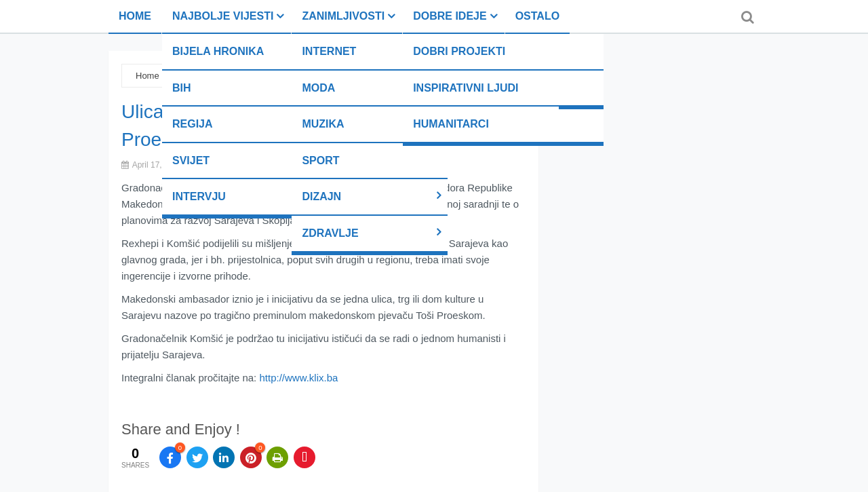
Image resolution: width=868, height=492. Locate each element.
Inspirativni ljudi (466, 88)
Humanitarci (451, 124)
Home (135, 16)
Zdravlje (330, 233)
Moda (318, 88)
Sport (320, 160)
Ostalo (537, 16)
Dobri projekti (459, 51)
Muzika (323, 124)
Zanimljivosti (343, 16)
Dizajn (321, 196)
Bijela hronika (218, 51)
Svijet (191, 160)
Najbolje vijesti (223, 16)
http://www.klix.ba (298, 378)
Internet (329, 51)
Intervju (199, 196)
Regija (193, 124)
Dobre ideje (450, 16)
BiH (182, 88)
